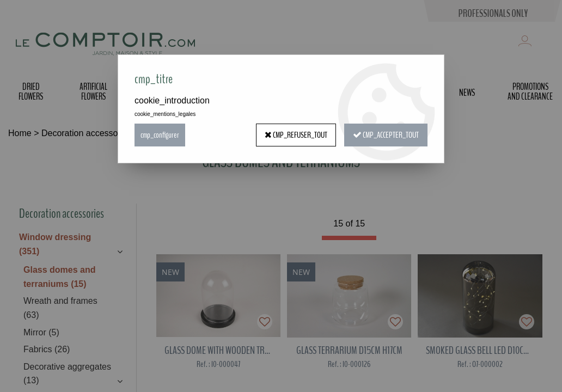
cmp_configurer (160, 135)
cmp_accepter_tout (386, 135)
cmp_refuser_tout (296, 135)
